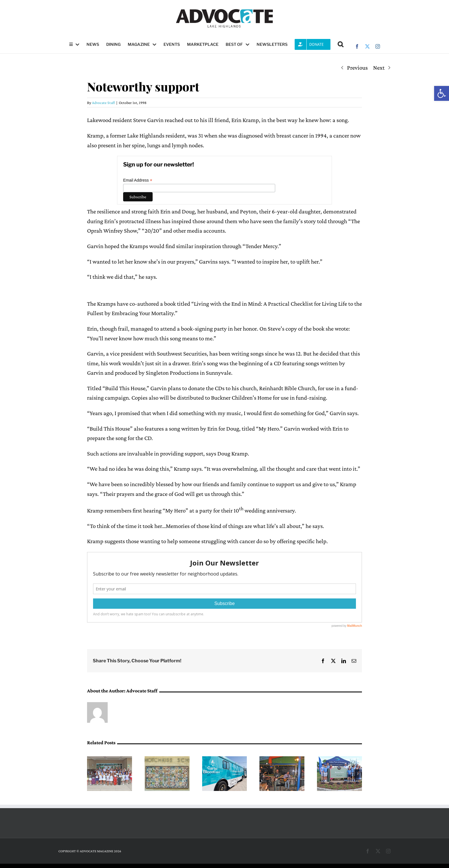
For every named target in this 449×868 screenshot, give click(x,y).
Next (379, 68)
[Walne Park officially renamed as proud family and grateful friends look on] (339, 760)
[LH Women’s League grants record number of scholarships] (110, 760)
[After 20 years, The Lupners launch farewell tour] (282, 760)
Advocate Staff (103, 103)
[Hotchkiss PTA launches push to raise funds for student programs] (167, 760)
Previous (357, 68)
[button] (442, 93)
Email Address (138, 180)
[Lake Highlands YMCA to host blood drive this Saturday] (225, 760)
